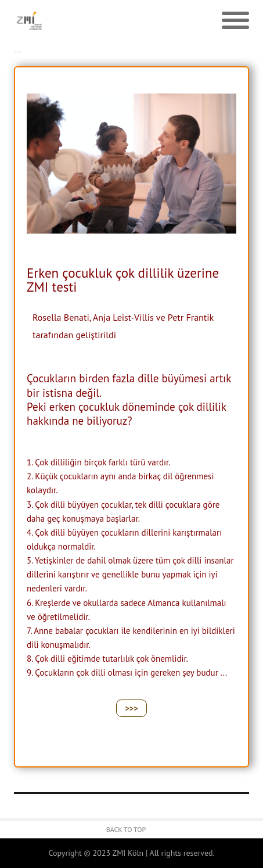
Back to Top (126, 829)
